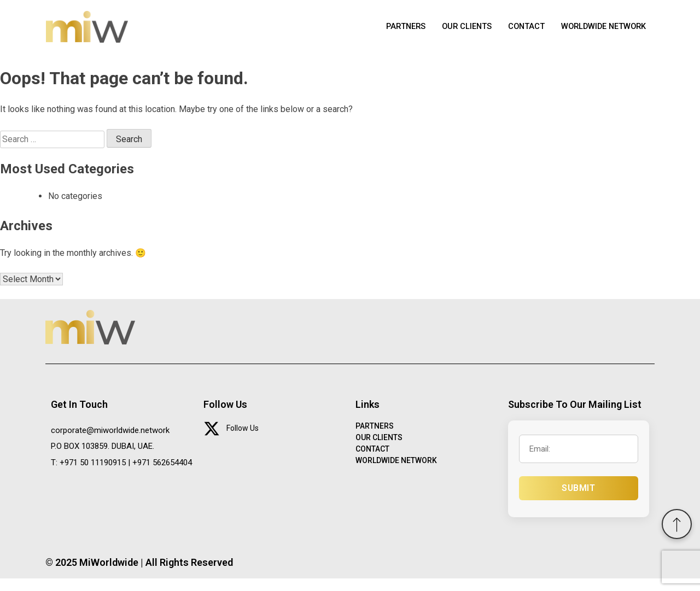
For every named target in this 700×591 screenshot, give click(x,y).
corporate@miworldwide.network (110, 442)
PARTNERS (398, 33)
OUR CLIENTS (461, 33)
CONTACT (522, 33)
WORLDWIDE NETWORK (602, 33)
